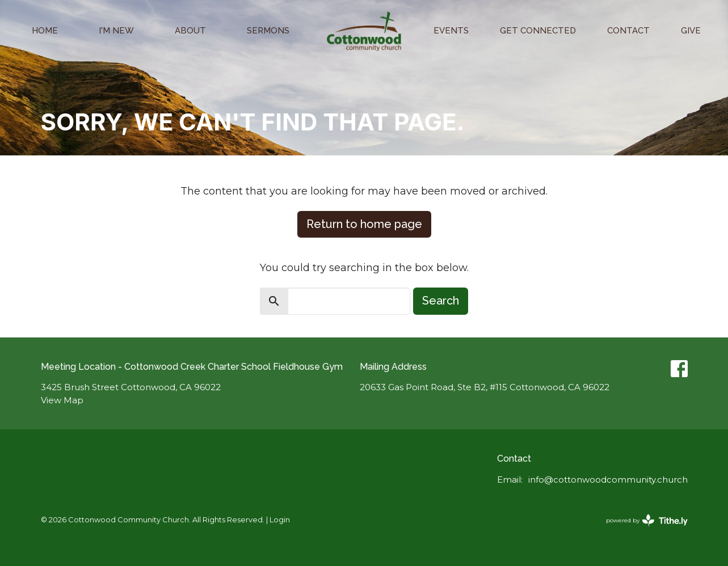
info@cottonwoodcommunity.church (608, 480)
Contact (628, 31)
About (190, 31)
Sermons (268, 31)
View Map (62, 400)
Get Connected (538, 31)
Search (441, 301)
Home (45, 31)
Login (280, 520)
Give (691, 31)
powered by (647, 520)
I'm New (116, 31)
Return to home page (364, 224)
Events (451, 31)
